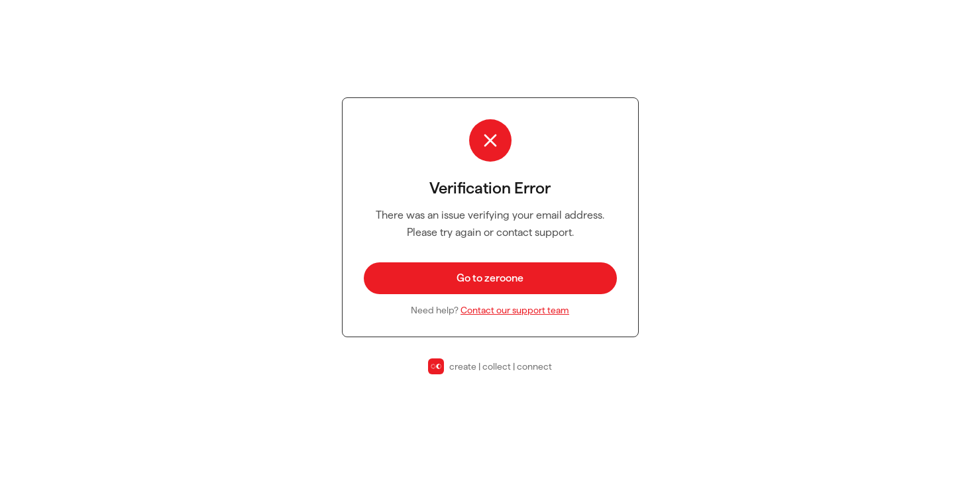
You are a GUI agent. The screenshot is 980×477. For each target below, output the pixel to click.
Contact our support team (515, 310)
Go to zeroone (490, 278)
